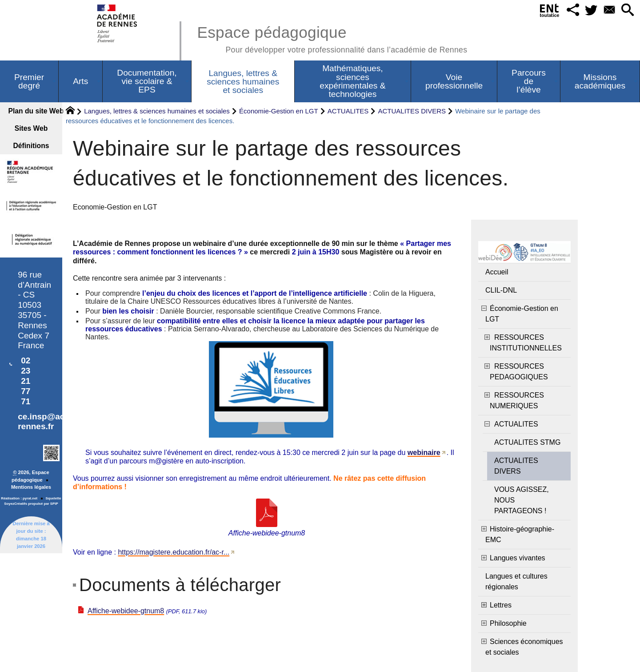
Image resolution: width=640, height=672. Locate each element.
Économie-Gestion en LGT (279, 111)
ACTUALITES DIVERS (412, 111)
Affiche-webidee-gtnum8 (126, 611)
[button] (570, 10)
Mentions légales (31, 487)
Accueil (497, 272)
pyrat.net (30, 498)
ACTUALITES (348, 111)
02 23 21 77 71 (26, 381)
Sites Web (31, 128)
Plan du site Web (35, 111)
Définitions (31, 146)
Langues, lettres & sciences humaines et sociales (157, 111)
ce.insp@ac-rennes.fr (42, 422)
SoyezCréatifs (16, 504)
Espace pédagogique (332, 38)
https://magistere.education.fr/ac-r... (174, 552)
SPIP (54, 504)
